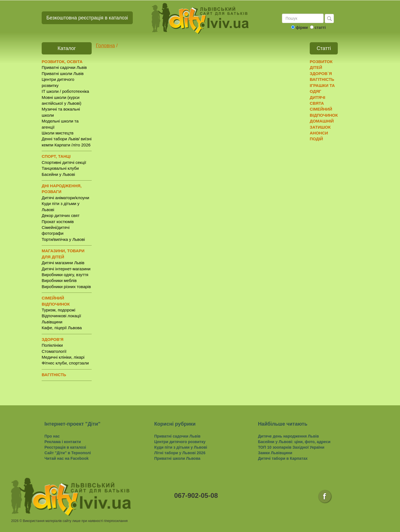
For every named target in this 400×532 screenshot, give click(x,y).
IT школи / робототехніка (65, 91)
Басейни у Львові (58, 174)
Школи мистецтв (57, 133)
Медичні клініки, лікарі (63, 357)
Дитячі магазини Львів (63, 263)
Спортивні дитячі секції (64, 162)
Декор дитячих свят (61, 215)
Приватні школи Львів (63, 73)
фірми (302, 28)
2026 (15, 521)
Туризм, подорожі (58, 310)
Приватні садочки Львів (64, 67)
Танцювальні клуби (60, 168)
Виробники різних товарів (66, 287)
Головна (105, 46)
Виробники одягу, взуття (65, 275)
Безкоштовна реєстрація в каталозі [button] (87, 18)
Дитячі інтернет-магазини (66, 269)
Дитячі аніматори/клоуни (65, 198)
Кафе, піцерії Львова (62, 328)
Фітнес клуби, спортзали (65, 363)
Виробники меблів (59, 280)
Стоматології (54, 351)
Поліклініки (52, 345)
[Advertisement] (331, 231)
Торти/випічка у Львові (63, 239)
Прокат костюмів (58, 222)
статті (320, 28)
